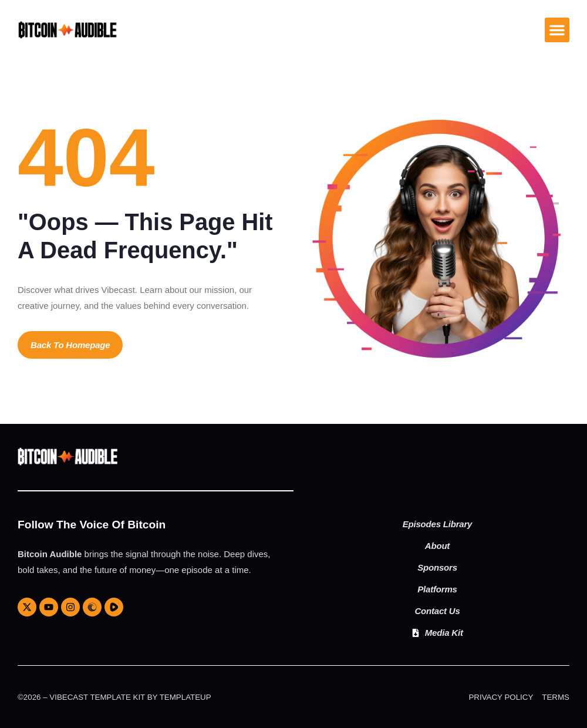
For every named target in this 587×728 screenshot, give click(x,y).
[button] (557, 30)
